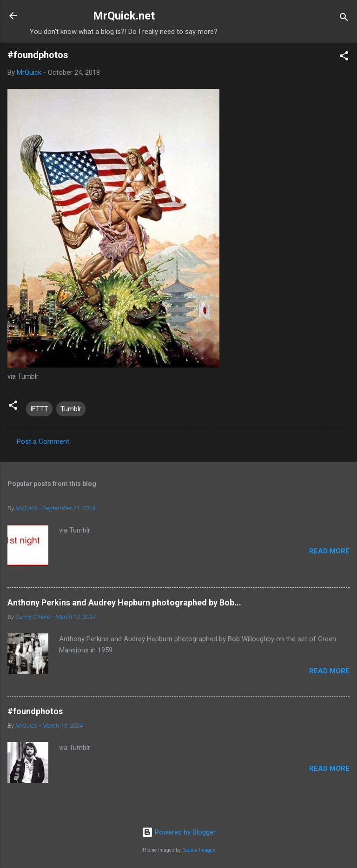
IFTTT (39, 409)
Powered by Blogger (179, 832)
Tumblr (71, 409)
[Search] (344, 19)
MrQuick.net (124, 16)
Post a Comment (43, 441)
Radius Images (199, 850)
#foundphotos (35, 711)
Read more (329, 551)
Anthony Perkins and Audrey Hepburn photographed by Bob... (124, 602)
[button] (344, 57)
